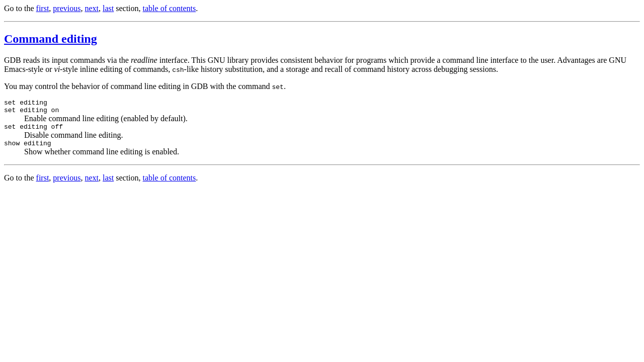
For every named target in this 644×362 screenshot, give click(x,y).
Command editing (51, 39)
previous (67, 8)
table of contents (170, 8)
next (92, 8)
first (43, 8)
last (108, 8)
